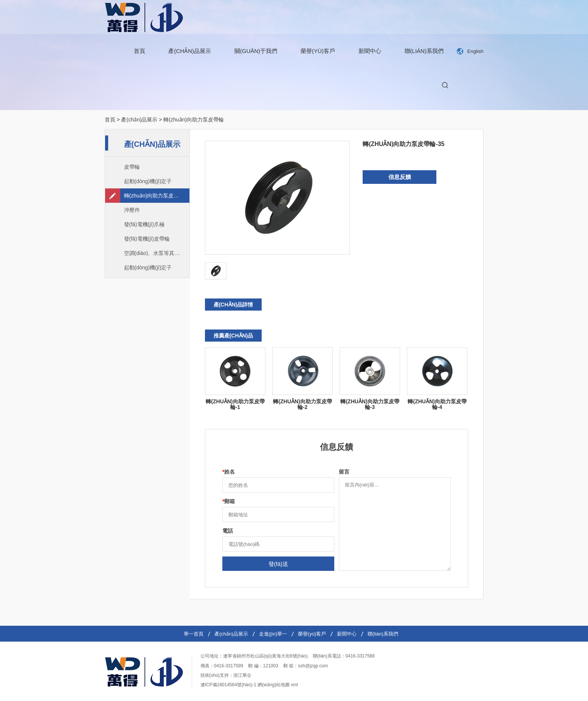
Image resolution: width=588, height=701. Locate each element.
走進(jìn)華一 (273, 634)
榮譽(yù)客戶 (318, 51)
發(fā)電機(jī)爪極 (144, 224)
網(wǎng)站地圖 (274, 685)
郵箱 (229, 501)
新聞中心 (370, 51)
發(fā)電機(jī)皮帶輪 (147, 239)
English (476, 51)
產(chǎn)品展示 (190, 51)
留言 (344, 472)
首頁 (140, 51)
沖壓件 (132, 210)
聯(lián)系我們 (424, 51)
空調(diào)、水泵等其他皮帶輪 (157, 253)
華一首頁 (194, 634)
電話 (228, 531)
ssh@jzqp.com (313, 666)
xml (294, 685)
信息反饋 (400, 177)
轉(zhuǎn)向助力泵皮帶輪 (194, 120)
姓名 (229, 472)
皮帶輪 (132, 167)
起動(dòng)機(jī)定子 (148, 181)
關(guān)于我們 (256, 51)
